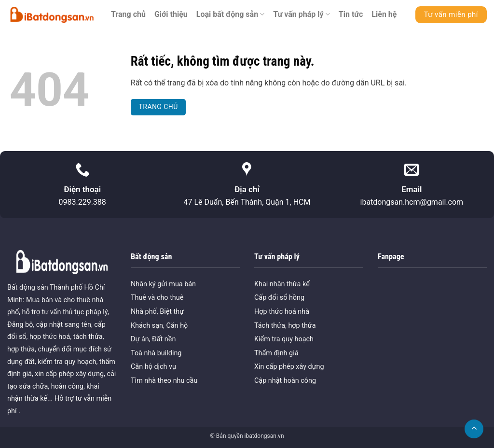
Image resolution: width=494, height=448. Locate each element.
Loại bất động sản (231, 14)
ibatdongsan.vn (264, 436)
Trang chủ (128, 14)
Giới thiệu (171, 14)
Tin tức (351, 14)
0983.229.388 (82, 202)
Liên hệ (384, 14)
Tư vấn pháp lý (302, 14)
